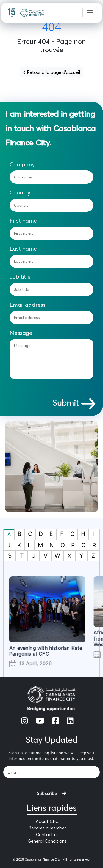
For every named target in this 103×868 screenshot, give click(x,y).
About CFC (47, 821)
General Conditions (47, 841)
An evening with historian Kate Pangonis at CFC (50, 651)
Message (21, 333)
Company (22, 164)
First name (23, 221)
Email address (28, 305)
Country (20, 192)
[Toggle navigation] (90, 13)
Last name (23, 249)
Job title (20, 277)
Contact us (47, 834)
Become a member (47, 828)
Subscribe (51, 793)
